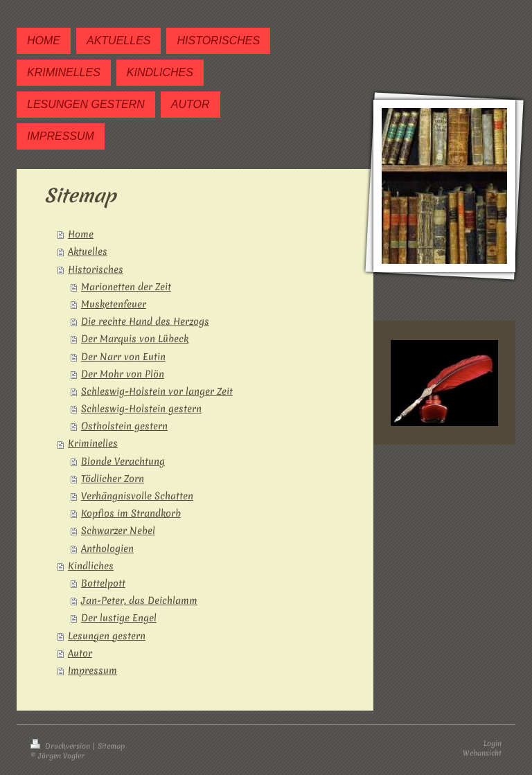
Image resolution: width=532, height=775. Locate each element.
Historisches (96, 269)
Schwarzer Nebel (118, 531)
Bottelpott (103, 583)
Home (81, 234)
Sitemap (111, 746)
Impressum (92, 670)
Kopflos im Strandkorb (131, 513)
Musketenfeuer (114, 304)
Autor (80, 653)
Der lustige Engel (119, 618)
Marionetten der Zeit (126, 287)
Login (493, 743)
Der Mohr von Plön (123, 374)
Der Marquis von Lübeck (135, 339)
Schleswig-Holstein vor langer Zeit (157, 391)
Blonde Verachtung (123, 461)
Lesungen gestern (107, 636)
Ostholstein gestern (124, 426)
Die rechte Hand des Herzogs (145, 321)
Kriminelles (93, 443)
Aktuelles (88, 251)
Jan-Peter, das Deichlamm (139, 600)
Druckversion (61, 746)
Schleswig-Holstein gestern (141, 409)
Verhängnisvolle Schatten (137, 496)
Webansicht (482, 753)
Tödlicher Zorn (113, 479)
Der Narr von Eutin (123, 357)
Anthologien (107, 549)
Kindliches (91, 566)
